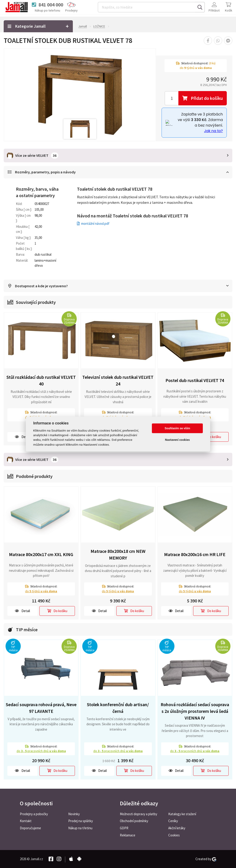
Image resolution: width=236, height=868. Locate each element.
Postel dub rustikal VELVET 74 (195, 380)
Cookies (174, 835)
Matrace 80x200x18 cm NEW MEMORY (118, 554)
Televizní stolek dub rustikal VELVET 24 (118, 380)
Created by (206, 859)
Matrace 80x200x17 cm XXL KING (41, 554)
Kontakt (26, 821)
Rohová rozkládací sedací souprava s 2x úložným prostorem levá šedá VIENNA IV (195, 711)
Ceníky (173, 821)
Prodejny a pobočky (34, 814)
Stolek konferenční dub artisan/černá (118, 708)
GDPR (124, 828)
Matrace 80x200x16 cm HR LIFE (195, 554)
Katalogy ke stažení (182, 814)
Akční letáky (177, 828)
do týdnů (41, 591)
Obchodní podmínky (134, 821)
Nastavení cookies (177, 440)
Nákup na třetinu (80, 828)
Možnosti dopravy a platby (139, 814)
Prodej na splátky (81, 821)
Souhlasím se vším (177, 428)
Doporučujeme (30, 828)
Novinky (74, 814)
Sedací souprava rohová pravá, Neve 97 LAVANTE (41, 708)
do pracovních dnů (41, 751)
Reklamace (128, 835)
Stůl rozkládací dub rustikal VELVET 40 (41, 380)
